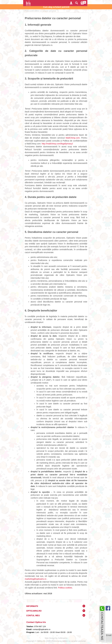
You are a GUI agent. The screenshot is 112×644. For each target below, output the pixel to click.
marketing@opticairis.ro (36, 579)
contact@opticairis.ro (41, 629)
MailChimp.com (73, 138)
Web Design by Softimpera (56, 638)
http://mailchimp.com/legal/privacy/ (57, 144)
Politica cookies (65, 588)
